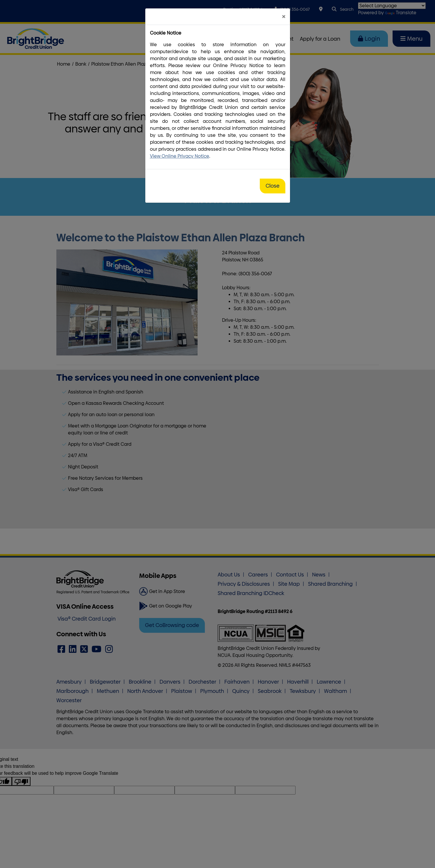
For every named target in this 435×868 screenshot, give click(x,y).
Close (273, 186)
